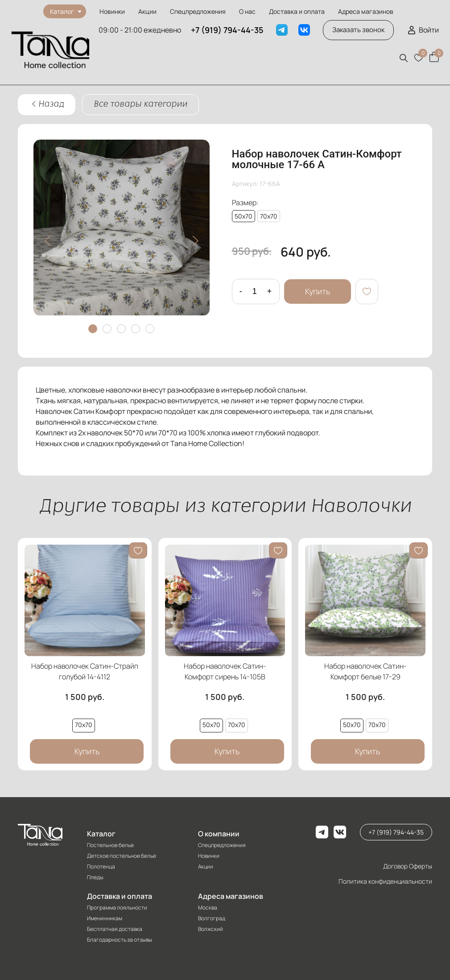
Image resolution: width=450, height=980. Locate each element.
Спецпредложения (198, 11)
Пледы (95, 877)
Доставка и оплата (297, 11)
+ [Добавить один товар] (270, 291)
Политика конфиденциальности (385, 881)
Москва (208, 908)
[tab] (93, 329)
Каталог (101, 834)
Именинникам (105, 918)
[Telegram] (282, 30)
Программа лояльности (117, 908)
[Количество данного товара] (255, 292)
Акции (147, 11)
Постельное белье (110, 845)
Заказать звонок (358, 30)
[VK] (304, 30)
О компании (219, 834)
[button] (404, 58)
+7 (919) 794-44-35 (227, 30)
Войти (429, 30)
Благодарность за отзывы (120, 940)
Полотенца (101, 866)
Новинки (112, 11)
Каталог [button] (62, 11)
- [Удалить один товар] (241, 291)
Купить (318, 291)
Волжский (211, 929)
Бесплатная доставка (115, 929)
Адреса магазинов (366, 11)
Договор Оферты (408, 866)
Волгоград (212, 918)
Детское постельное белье (122, 856)
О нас (247, 11)
